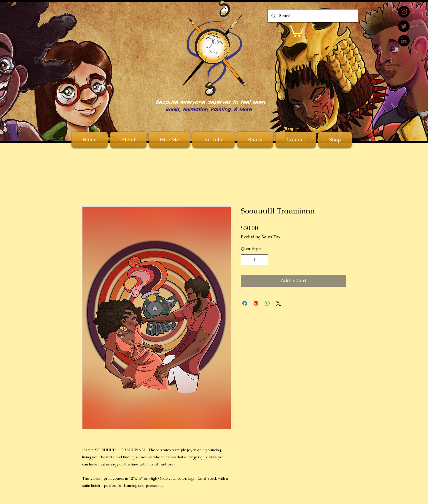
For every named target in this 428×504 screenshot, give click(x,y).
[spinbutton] (254, 260)
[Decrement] (245, 260)
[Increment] (264, 260)
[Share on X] (279, 303)
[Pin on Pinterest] (256, 303)
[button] (296, 31)
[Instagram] (404, 12)
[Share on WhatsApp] (267, 303)
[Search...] (312, 16)
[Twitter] (404, 26)
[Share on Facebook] (245, 303)
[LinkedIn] (404, 41)
